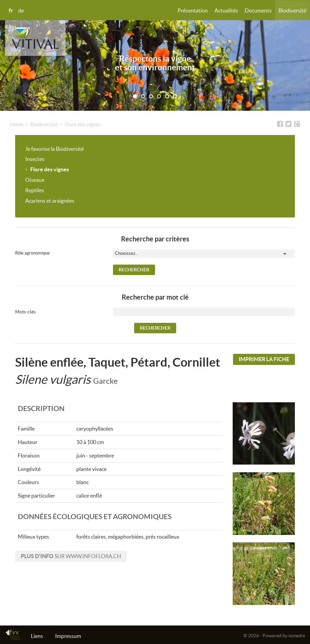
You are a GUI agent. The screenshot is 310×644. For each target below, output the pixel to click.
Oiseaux (35, 180)
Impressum (68, 636)
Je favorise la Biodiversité (54, 149)
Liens (37, 636)
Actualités (226, 10)
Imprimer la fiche (264, 359)
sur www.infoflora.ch (71, 556)
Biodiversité (292, 10)
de (21, 10)
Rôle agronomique (32, 253)
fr (11, 10)
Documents (258, 10)
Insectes (35, 159)
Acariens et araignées (50, 201)
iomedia (297, 636)
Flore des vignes (83, 124)
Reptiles (35, 190)
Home (17, 124)
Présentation (193, 10)
